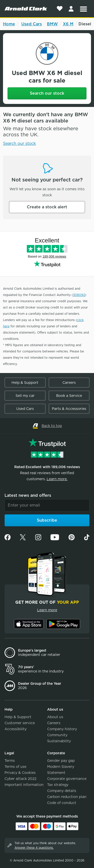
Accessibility (16, 729)
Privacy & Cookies (20, 773)
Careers (69, 383)
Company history (62, 729)
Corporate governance (67, 779)
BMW (52, 24)
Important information (24, 785)
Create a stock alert (47, 207)
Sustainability (59, 741)
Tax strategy (58, 785)
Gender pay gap (61, 761)
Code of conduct (62, 803)
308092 (79, 295)
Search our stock (47, 93)
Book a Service (69, 396)
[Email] (47, 505)
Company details (62, 791)
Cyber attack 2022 (20, 779)
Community (57, 735)
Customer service (20, 723)
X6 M (68, 24)
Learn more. (57, 479)
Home (9, 24)
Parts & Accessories (69, 409)
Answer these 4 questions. (34, 848)
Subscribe (47, 520)
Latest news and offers (28, 495)
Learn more (47, 610)
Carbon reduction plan (67, 797)
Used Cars (32, 24)
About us (55, 717)
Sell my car (25, 396)
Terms (10, 761)
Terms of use (15, 767)
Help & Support (25, 383)
